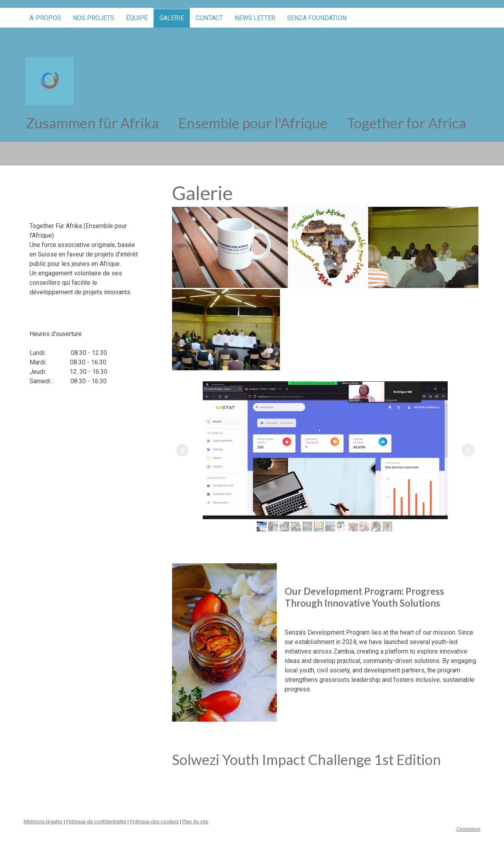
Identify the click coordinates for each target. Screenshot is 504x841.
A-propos (45, 18)
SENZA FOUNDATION (317, 18)
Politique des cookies (154, 822)
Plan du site (195, 822)
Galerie (172, 18)
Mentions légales (43, 822)
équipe (137, 18)
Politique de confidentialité (96, 822)
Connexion (468, 829)
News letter (255, 18)
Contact (209, 18)
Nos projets (94, 18)
